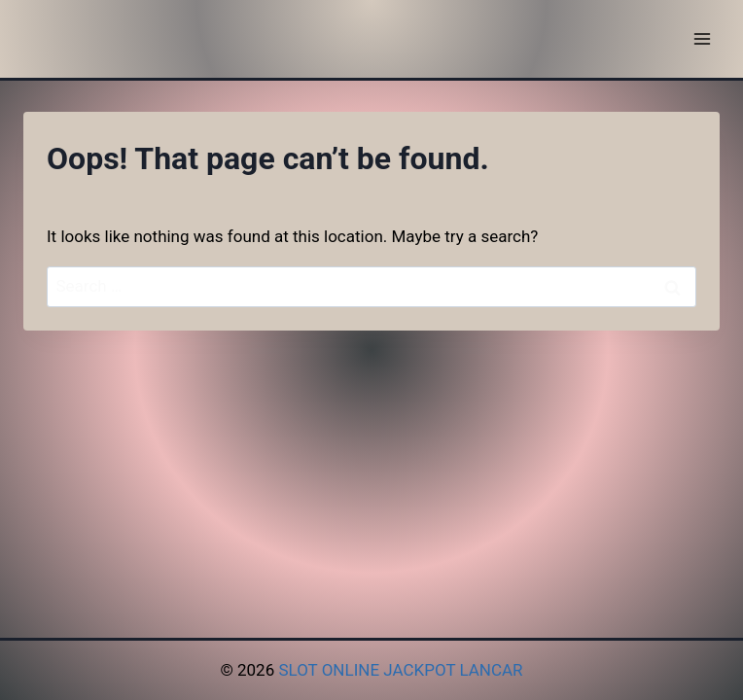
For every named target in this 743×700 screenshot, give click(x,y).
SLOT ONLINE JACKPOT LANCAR (400, 670)
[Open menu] (702, 38)
